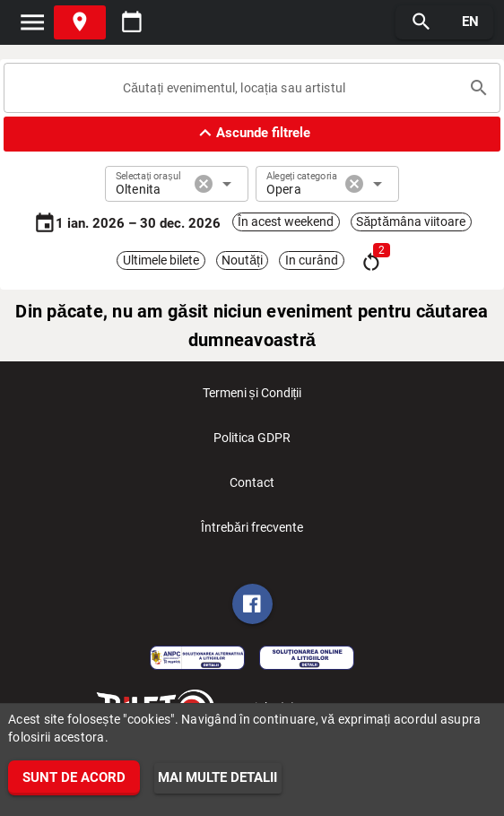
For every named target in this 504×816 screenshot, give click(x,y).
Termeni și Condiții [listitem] (252, 398)
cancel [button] (204, 184)
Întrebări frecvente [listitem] (252, 533)
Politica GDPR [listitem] (252, 443)
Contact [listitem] (252, 488)
